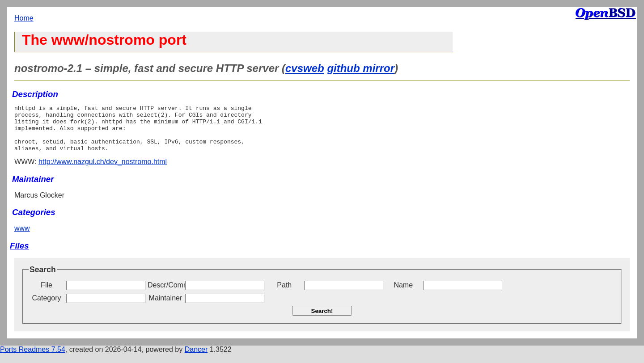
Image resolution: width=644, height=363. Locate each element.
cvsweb (305, 68)
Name (403, 294)
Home (24, 18)
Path (284, 294)
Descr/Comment (165, 294)
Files (19, 255)
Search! (322, 320)
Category (47, 307)
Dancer (196, 359)
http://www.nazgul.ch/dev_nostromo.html (103, 171)
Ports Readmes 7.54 (33, 359)
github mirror (361, 68)
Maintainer (166, 307)
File (47, 294)
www (22, 238)
